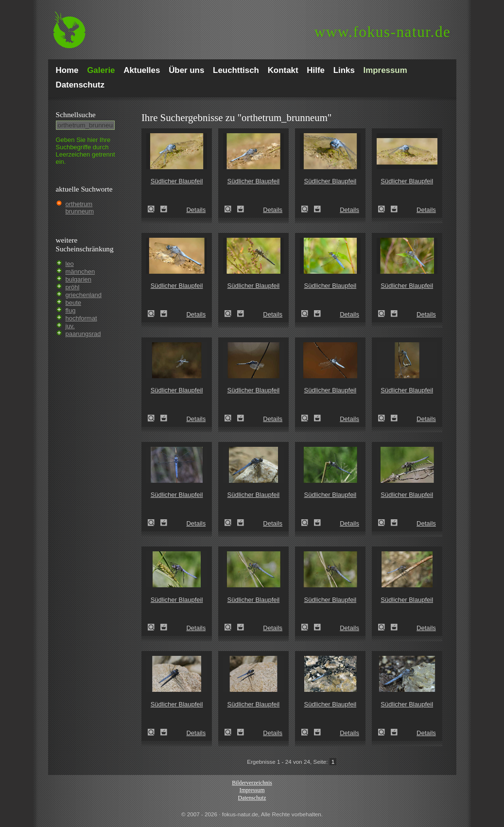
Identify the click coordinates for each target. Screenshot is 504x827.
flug (71, 310)
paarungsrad (83, 334)
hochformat (81, 318)
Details (196, 210)
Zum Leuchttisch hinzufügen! (164, 209)
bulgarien (79, 279)
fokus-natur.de (383, 32)
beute (74, 303)
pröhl (73, 287)
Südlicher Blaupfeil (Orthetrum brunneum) (154, 209)
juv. (70, 326)
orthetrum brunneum (80, 208)
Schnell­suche (76, 114)
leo (70, 264)
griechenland (84, 295)
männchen (80, 272)
